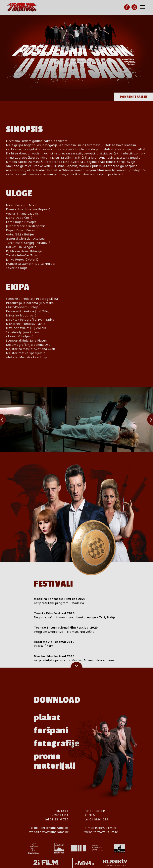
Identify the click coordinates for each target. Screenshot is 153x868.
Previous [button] (6, 420)
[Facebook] (127, 7)
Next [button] (147, 420)
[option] (76, 420)
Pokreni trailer (134, 97)
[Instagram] (134, 7)
